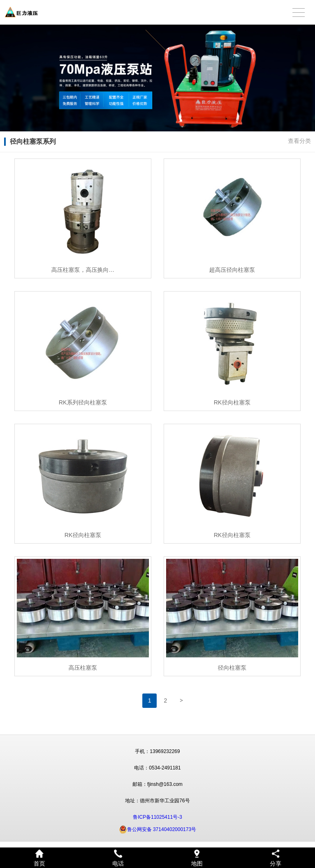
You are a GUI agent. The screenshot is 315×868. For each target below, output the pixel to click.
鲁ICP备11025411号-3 (157, 817)
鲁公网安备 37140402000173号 (158, 829)
